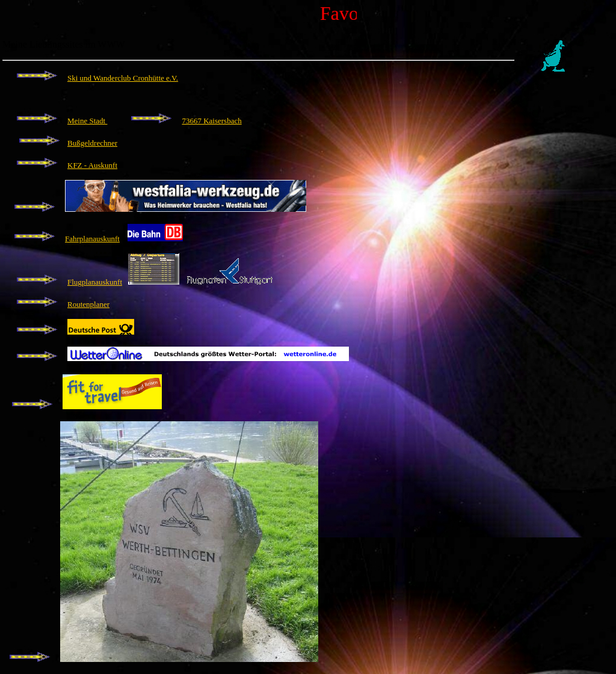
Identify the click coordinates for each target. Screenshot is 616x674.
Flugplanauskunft (95, 282)
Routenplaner (88, 304)
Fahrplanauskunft (92, 239)
